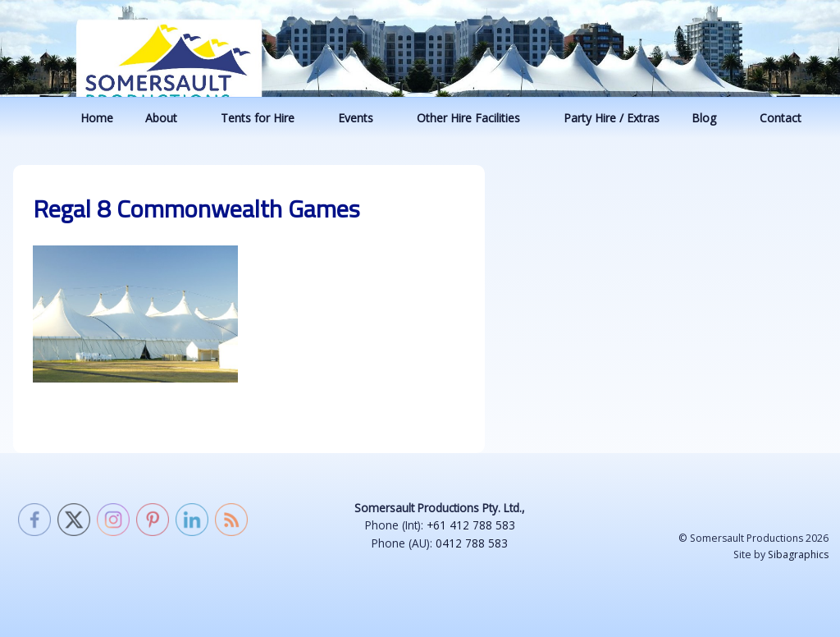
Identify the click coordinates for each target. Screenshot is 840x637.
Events (363, 118)
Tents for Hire (265, 118)
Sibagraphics (798, 555)
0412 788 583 (472, 543)
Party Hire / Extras (612, 118)
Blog (712, 118)
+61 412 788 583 (471, 525)
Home (97, 118)
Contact (788, 118)
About (169, 118)
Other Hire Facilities (476, 118)
